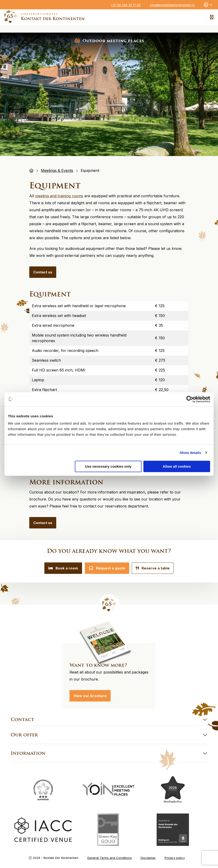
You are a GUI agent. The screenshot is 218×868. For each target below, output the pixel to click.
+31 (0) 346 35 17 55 (126, 5)
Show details (190, 453)
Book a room (60, 568)
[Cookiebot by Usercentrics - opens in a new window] (190, 399)
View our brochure (90, 694)
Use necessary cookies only (108, 466)
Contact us (43, 272)
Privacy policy (175, 856)
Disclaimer (148, 856)
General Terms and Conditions (109, 856)
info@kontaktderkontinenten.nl (172, 5)
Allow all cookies (177, 466)
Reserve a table (156, 568)
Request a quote (107, 568)
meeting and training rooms (59, 196)
